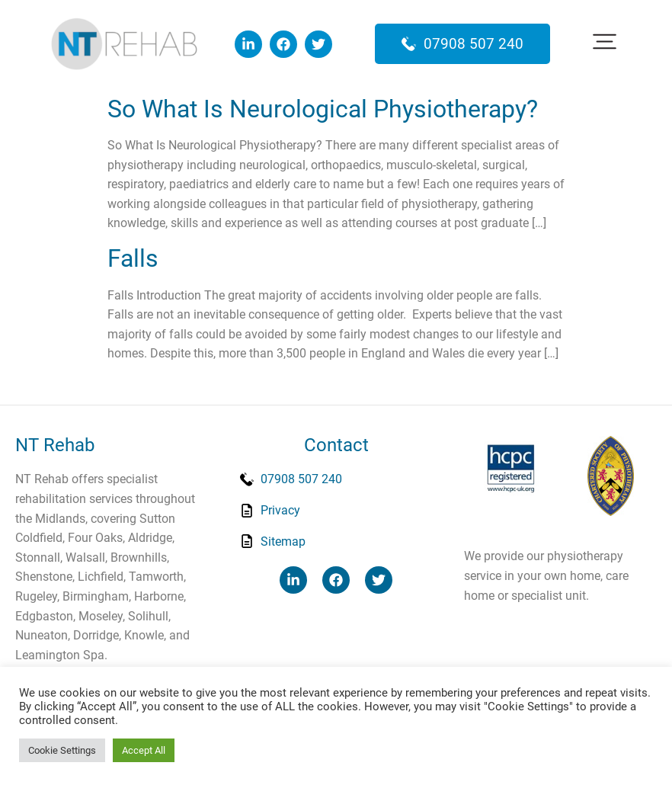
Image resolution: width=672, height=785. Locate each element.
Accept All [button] (144, 750)
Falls (133, 258)
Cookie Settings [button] (62, 750)
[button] (605, 45)
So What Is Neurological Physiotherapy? (323, 109)
